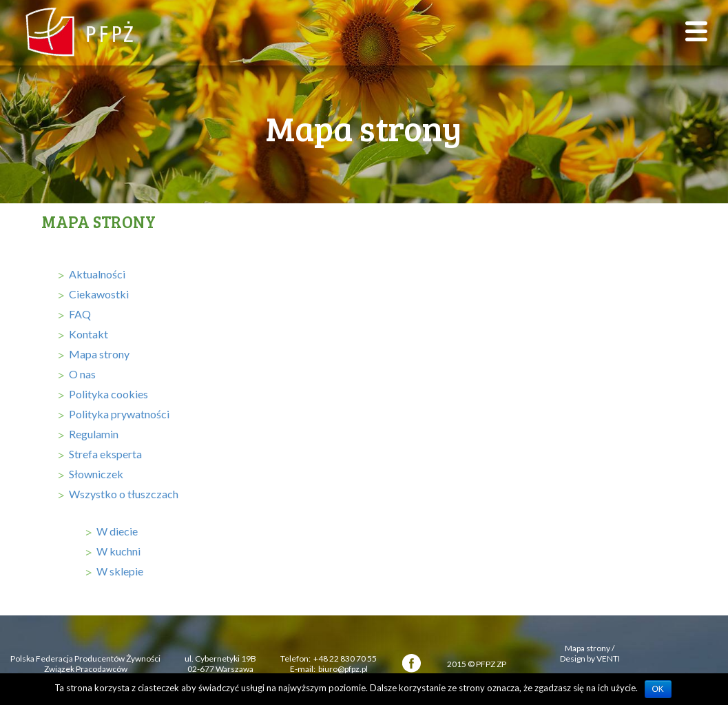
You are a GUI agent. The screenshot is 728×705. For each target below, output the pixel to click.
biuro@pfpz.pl (343, 669)
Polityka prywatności (119, 414)
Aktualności (97, 274)
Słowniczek (96, 474)
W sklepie (120, 571)
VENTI (608, 658)
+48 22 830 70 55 (345, 658)
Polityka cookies (108, 394)
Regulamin (94, 434)
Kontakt (89, 334)
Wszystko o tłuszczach (124, 494)
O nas (82, 374)
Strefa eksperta (105, 454)
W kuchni (118, 551)
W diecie (117, 531)
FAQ (80, 314)
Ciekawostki (99, 294)
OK (658, 689)
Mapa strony (99, 354)
